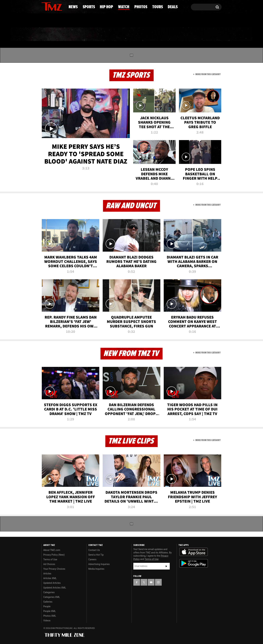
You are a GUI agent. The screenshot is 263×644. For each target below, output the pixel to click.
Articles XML (50, 578)
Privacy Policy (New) (54, 555)
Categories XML (52, 597)
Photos (157, 34)
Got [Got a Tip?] (52, 21)
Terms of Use (50, 559)
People (47, 606)
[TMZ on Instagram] (61, 6)
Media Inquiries (96, 569)
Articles (47, 574)
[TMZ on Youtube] (55, 6)
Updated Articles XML (55, 588)
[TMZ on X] (49, 6)
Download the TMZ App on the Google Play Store (194, 563)
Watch (130, 34)
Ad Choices (49, 564)
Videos (47, 621)
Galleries (48, 602)
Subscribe (166, 566)
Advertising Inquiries (99, 564)
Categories (49, 592)
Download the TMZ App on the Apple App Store (194, 552)
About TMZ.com (52, 550)
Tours (184, 34)
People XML (50, 611)
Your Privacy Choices (54, 569)
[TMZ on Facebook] (44, 6)
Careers (92, 559)
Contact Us (94, 550)
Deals (208, 34)
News (50, 34)
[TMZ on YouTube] (151, 582)
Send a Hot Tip (96, 555)
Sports (75, 34)
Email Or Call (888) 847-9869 (80, 21)
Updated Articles (52, 583)
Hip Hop (103, 34)
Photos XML (50, 616)
